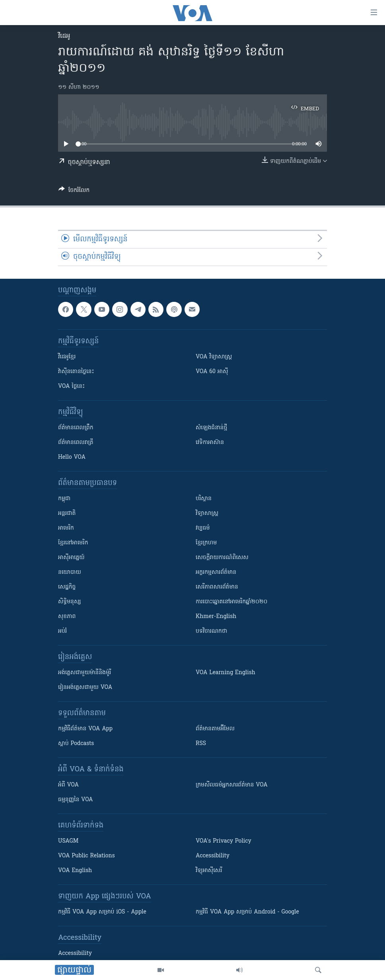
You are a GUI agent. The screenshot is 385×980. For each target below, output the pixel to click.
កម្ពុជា (64, 499)
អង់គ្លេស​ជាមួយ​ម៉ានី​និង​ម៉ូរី (85, 673)
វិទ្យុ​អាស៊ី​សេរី (209, 871)
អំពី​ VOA (68, 785)
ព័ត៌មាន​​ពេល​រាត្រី (76, 443)
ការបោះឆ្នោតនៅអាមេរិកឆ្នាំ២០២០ (231, 602)
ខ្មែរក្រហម (206, 543)
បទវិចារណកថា (211, 631)
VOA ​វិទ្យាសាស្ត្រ (214, 357)
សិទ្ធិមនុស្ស (70, 602)
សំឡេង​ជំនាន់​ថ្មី (211, 428)
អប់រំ (62, 631)
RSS (201, 744)
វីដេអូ (64, 36)
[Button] (74, 192)
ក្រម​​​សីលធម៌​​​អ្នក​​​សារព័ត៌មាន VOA (232, 785)
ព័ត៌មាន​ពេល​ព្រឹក (76, 428)
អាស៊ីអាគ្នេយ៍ (71, 558)
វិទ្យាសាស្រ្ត (207, 513)
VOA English (75, 871)
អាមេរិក (66, 528)
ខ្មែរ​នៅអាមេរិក (73, 543)
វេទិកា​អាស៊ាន (210, 443)
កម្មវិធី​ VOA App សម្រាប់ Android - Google (247, 912)
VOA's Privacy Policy (224, 841)
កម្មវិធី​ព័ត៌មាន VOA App (85, 729)
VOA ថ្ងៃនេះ (71, 386)
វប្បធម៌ (203, 528)
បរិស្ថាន (204, 499)
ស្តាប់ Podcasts (76, 744)
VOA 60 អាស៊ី (212, 372)
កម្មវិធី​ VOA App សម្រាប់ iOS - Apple (102, 912)
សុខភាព (67, 617)
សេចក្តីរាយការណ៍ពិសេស (222, 558)
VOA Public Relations (87, 856)
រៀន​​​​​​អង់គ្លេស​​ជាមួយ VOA (85, 688)
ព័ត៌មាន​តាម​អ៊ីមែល (215, 729)
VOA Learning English (226, 673)
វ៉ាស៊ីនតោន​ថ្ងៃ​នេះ (76, 372)
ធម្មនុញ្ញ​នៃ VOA (76, 800)
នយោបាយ (70, 572)
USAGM (68, 841)
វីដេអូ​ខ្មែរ (67, 357)
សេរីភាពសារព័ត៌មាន (217, 587)
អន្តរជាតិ (67, 513)
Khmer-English (216, 617)
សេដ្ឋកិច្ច (67, 587)
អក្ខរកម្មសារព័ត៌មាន (216, 572)
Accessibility (213, 856)
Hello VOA (72, 457)
